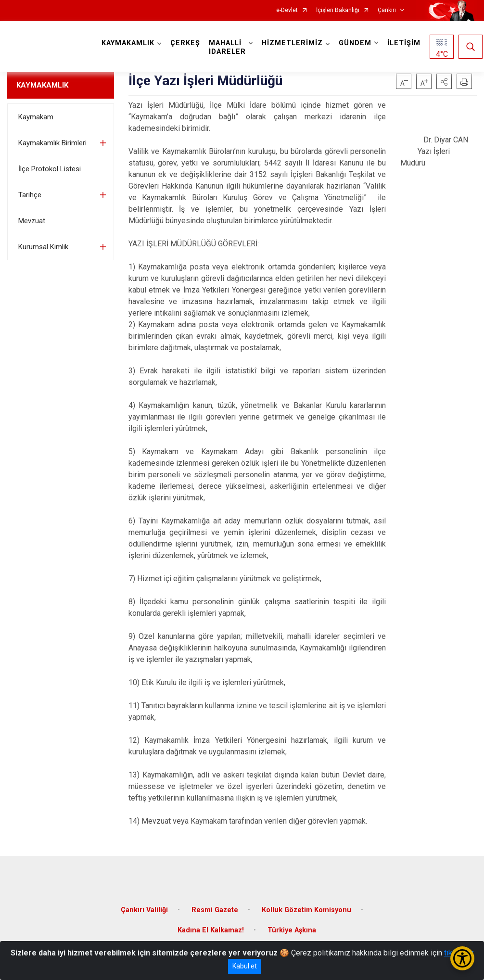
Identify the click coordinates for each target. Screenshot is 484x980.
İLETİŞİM (404, 43)
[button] (444, 81)
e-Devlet (287, 10)
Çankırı (387, 10)
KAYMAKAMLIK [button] (128, 43)
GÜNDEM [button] (355, 43)
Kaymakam (36, 117)
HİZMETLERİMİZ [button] (292, 43)
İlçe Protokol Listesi (50, 169)
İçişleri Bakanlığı (338, 10)
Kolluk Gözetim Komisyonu (306, 910)
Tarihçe (30, 195)
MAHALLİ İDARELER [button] (227, 47)
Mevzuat (32, 221)
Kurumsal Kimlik (43, 247)
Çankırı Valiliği (144, 910)
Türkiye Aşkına (292, 930)
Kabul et (245, 966)
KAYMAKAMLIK (42, 85)
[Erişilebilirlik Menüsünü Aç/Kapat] (462, 958)
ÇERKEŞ (185, 43)
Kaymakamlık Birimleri (52, 143)
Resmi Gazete (215, 910)
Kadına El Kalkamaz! (211, 930)
